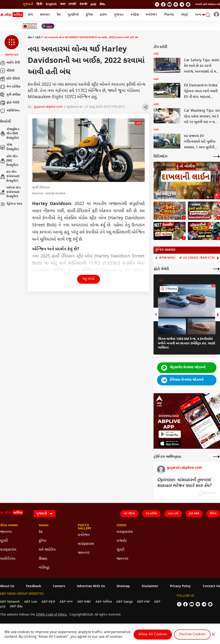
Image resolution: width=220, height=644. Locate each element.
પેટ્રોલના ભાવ (11, 204)
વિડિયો (213, 514)
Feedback (34, 586)
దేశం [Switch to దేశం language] (102, 4)
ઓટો (38, 38)
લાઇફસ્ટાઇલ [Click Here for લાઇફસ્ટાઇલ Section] (8, 550)
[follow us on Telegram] (182, 4)
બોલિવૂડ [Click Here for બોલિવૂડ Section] (44, 568)
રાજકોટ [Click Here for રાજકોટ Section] (122, 541)
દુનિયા (89, 15)
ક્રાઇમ (103, 15)
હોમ (30, 15)
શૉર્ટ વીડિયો (10, 79)
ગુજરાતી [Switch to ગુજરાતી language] (28, 4)
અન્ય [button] (200, 15)
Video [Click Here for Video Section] (122, 526)
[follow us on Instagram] (176, 4)
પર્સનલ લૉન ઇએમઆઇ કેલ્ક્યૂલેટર (10, 192)
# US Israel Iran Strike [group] (199, 258)
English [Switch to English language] (51, 4)
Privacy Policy (180, 586)
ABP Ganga (125, 602)
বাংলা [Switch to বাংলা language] (63, 4)
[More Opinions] (216, 457)
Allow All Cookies (153, 635)
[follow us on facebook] (163, 4)
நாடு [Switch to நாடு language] (93, 4)
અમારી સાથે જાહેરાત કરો (208, 4)
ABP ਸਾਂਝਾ (143, 602)
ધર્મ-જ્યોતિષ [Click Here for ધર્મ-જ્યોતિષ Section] (47, 550)
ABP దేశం (16, 607)
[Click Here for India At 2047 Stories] (48, 26)
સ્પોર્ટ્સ (135, 15)
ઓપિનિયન (10, 111)
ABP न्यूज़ (48, 602)
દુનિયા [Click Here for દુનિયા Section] (43, 541)
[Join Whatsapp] (188, 4)
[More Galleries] (216, 269)
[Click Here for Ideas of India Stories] (30, 26)
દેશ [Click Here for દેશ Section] (41, 532)
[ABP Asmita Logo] (12, 15)
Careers (59, 586)
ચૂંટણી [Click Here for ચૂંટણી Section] (4, 541)
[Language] (45, 514)
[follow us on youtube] (169, 4)
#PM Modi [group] (167, 258)
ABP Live (31, 602)
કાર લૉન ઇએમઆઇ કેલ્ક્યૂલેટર (10, 176)
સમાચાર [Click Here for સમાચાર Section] (44, 526)
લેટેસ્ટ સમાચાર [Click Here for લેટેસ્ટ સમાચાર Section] (9, 526)
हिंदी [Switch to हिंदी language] (40, 4)
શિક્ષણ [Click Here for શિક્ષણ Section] (43, 559)
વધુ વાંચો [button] (89, 279)
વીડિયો (7, 71)
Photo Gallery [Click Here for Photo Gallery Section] (85, 527)
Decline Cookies (192, 635)
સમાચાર (45, 15)
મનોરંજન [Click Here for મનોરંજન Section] (84, 535)
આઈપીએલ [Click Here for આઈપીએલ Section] (8, 559)
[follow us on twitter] (157, 4)
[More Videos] (216, 157)
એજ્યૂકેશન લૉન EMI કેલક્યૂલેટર (10, 134)
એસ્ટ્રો (184, 15)
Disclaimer (150, 586)
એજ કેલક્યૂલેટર (9, 147)
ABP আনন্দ (66, 602)
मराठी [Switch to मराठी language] (72, 4)
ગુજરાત (119, 15)
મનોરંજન (151, 15)
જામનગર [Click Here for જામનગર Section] (6, 532)
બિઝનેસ (169, 15)
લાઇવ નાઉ (173, 514)
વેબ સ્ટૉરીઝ (10, 87)
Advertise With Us (91, 586)
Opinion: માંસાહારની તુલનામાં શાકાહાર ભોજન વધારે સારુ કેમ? (184, 483)
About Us (7, 586)
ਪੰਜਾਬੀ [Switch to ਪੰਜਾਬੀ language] (83, 4)
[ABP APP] (170, 434)
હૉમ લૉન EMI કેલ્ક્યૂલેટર (9, 161)
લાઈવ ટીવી (10, 63)
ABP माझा (84, 602)
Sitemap (123, 586)
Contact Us (211, 586)
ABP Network (10, 602)
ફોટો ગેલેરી (10, 103)
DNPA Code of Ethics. (52, 615)
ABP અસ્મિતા (104, 602)
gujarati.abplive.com (48, 107)
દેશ (59, 15)
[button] (12, 46)
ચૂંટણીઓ (73, 15)
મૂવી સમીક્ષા (10, 95)
